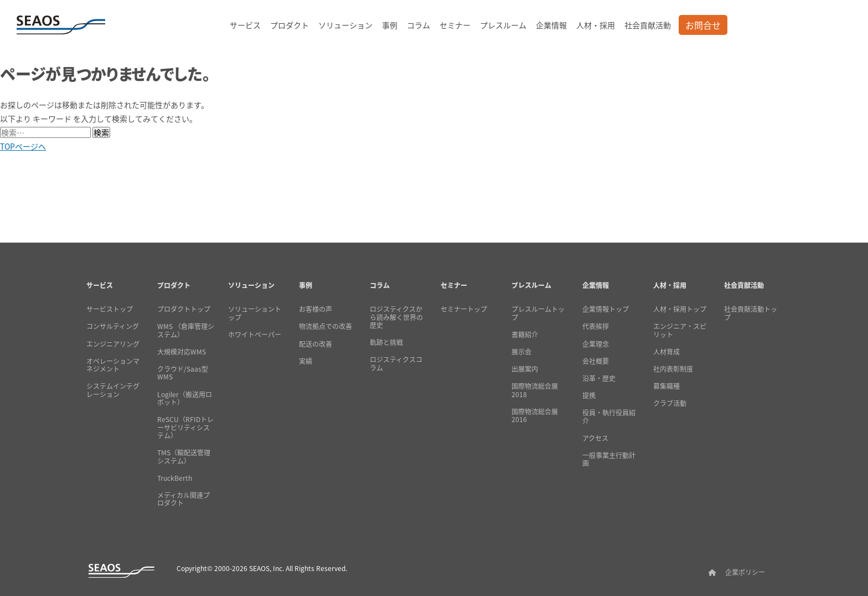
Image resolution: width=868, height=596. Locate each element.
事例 (390, 25)
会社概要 (596, 361)
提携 (589, 395)
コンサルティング (113, 326)
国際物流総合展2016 (535, 416)
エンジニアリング (113, 344)
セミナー (455, 25)
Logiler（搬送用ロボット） (185, 399)
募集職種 (666, 386)
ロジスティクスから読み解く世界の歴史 (396, 317)
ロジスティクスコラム (396, 364)
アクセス (595, 438)
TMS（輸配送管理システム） (184, 457)
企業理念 (596, 344)
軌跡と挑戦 (386, 342)
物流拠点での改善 (325, 326)
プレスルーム (503, 25)
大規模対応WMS (182, 352)
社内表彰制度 (673, 369)
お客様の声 (316, 309)
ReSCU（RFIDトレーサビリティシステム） (185, 427)
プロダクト (290, 25)
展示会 (521, 352)
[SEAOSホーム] (61, 25)
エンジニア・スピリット (680, 330)
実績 (306, 361)
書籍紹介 (525, 335)
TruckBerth (175, 478)
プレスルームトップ (538, 313)
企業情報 (551, 25)
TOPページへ (23, 146)
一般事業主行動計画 (609, 459)
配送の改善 (316, 344)
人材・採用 (596, 25)
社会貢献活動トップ (751, 313)
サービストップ (110, 309)
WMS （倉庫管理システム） (186, 330)
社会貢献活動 (648, 25)
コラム (418, 25)
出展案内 (525, 369)
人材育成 (666, 352)
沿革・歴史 (599, 378)
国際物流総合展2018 (535, 390)
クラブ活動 (670, 403)
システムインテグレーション (113, 390)
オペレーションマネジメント (113, 365)
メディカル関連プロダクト (184, 499)
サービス (245, 25)
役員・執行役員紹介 (609, 417)
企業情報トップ (606, 309)
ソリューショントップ (255, 313)
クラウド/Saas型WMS (183, 373)
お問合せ (703, 25)
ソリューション (345, 25)
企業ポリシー (745, 572)
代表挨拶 (596, 326)
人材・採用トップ (680, 309)
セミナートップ (464, 309)
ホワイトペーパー (255, 335)
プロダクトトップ (184, 309)
